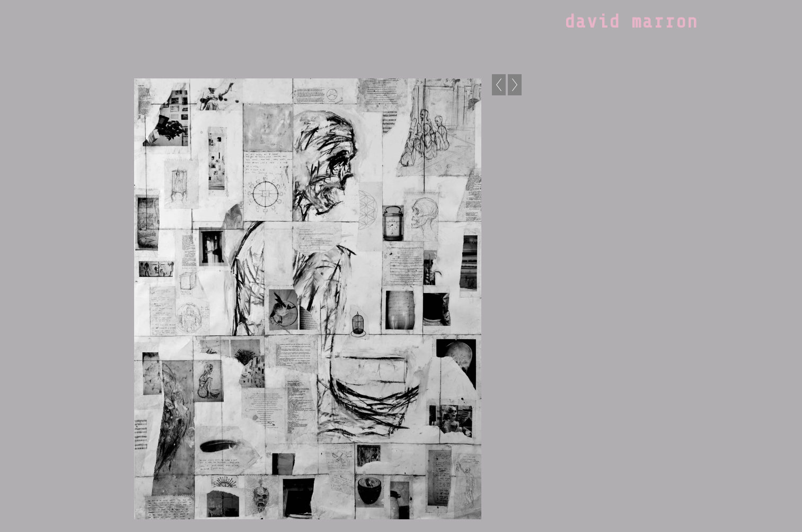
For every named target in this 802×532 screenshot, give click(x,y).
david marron (631, 22)
